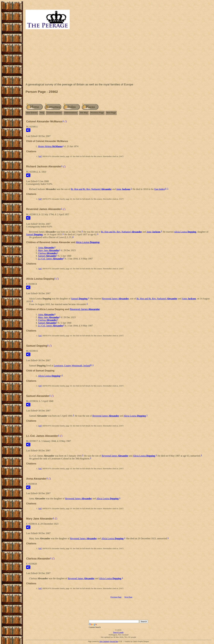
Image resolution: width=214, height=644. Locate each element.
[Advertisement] (118, 57)
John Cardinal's (104, 642)
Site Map (84, 113)
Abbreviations (71, 113)
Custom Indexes (54, 113)
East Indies (160, 189)
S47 (40, 156)
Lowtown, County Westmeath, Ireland (72, 366)
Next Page (111, 113)
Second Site (114, 642)
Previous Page (97, 113)
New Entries (32, 113)
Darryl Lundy (118, 632)
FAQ (42, 113)
